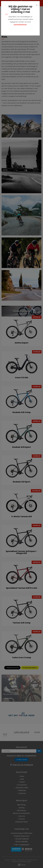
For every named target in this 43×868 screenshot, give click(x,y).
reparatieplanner (20, 24)
